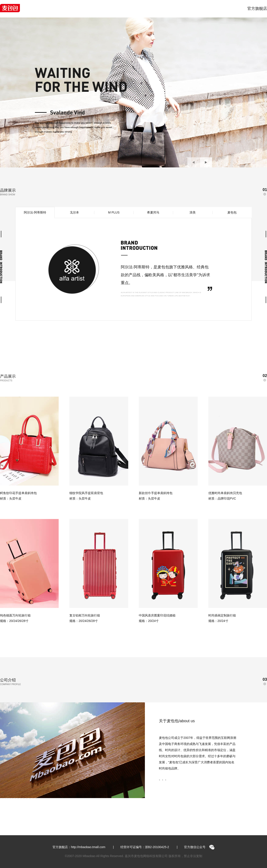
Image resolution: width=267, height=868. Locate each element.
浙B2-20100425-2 (157, 847)
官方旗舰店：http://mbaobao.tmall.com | (83, 847)
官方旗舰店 (257, 9)
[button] (193, 162)
